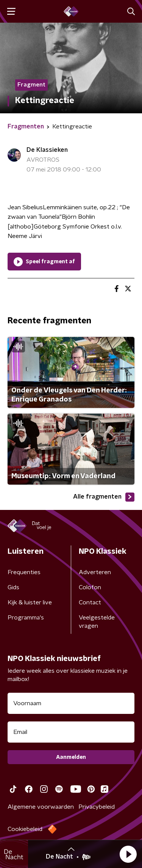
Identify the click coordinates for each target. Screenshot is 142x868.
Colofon (90, 587)
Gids (13, 587)
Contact (90, 602)
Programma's (26, 618)
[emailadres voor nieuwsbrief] (71, 732)
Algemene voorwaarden (41, 807)
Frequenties (24, 572)
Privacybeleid (97, 807)
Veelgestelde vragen (97, 622)
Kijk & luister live (30, 602)
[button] (128, 854)
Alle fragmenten (104, 497)
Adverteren (95, 572)
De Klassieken (47, 150)
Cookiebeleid (25, 829)
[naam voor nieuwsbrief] (71, 703)
